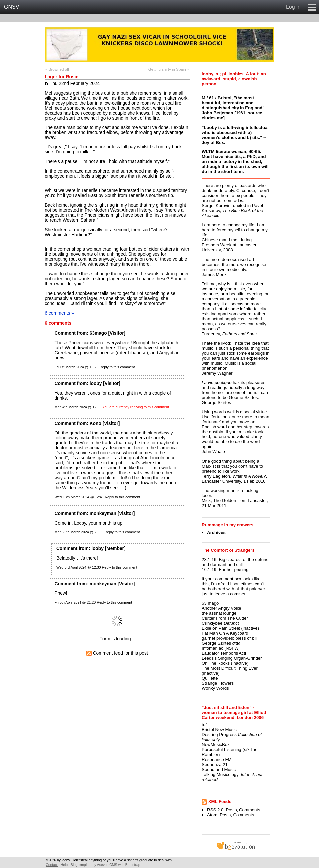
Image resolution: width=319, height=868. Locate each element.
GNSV (11, 7)
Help (64, 865)
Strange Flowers (218, 683)
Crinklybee (212, 623)
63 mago (210, 603)
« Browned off (57, 69)
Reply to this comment (117, 367)
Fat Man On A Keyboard (225, 633)
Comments (250, 810)
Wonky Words (215, 688)
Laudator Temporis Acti (224, 653)
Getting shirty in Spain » (169, 69)
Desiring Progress (219, 735)
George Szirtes (216, 643)
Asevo (102, 865)
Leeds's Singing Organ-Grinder (232, 658)
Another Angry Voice (222, 608)
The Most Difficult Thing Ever (230, 668)
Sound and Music (219, 770)
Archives (216, 533)
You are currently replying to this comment (136, 407)
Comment (65, 333)
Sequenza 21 (215, 765)
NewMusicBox (216, 745)
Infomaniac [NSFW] (221, 648)
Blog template (81, 865)
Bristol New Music (219, 730)
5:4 (205, 725)
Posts (231, 810)
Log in (293, 7)
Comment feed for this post (117, 653)
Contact (52, 865)
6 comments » (59, 313)
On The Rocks (216, 663)
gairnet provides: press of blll (230, 638)
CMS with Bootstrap (125, 865)
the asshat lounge (219, 613)
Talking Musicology (220, 775)
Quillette (210, 678)
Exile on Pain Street (221, 628)
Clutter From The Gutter (225, 618)
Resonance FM (216, 760)
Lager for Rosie (61, 77)
